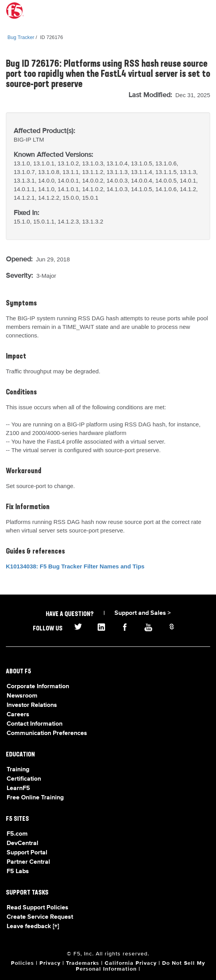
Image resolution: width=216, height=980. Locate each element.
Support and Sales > (143, 613)
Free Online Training (35, 798)
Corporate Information (38, 687)
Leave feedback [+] (33, 927)
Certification (24, 779)
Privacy (50, 963)
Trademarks (83, 963)
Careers (18, 715)
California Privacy (131, 963)
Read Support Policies (37, 908)
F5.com (17, 834)
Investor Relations (32, 705)
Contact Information (35, 724)
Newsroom (22, 696)
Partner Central (28, 862)
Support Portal (27, 853)
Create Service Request (40, 917)
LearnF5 (18, 788)
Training (18, 770)
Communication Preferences (47, 733)
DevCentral (22, 843)
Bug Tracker (21, 37)
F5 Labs (18, 872)
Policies (22, 963)
